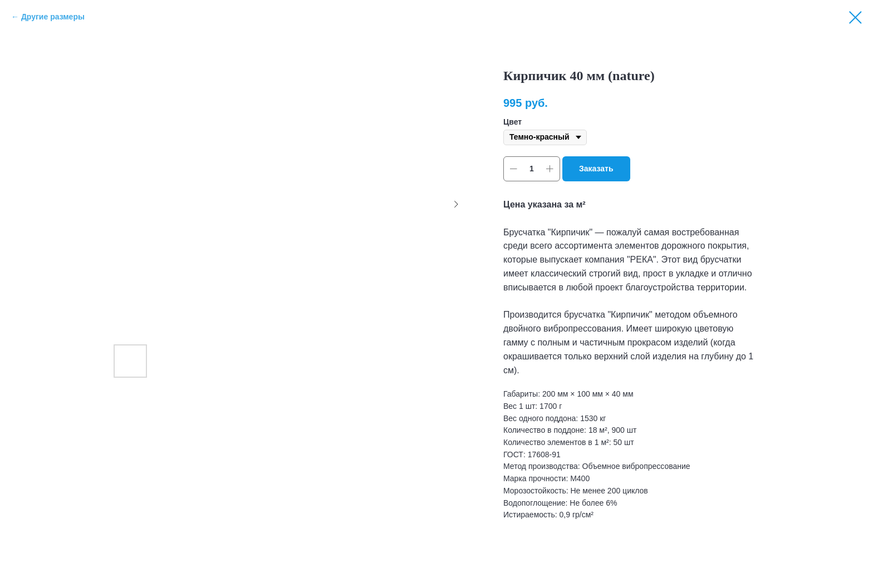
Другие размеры (53, 17)
